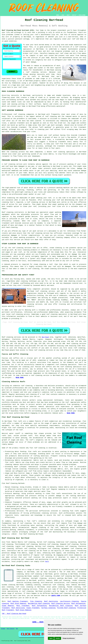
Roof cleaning (8, 337)
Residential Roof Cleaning (39, 604)
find (8, 542)
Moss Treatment (23, 606)
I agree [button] (51, 638)
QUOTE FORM (56, 596)
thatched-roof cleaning (53, 237)
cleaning (10, 212)
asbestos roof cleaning (23, 386)
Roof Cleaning (11, 629)
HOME (58, 15)
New (17, 629)
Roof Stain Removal (18, 604)
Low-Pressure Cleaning (69, 601)
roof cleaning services (76, 583)
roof (14, 248)
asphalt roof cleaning (43, 576)
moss (49, 102)
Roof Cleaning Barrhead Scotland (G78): (18, 30)
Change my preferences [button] (69, 638)
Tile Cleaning (36, 601)
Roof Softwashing (78, 604)
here (47, 562)
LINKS (63, 15)
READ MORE (71, 413)
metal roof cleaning (34, 574)
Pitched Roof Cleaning (66, 608)
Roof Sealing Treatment (18, 601)
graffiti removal (45, 580)
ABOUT (68, 15)
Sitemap (3, 629)
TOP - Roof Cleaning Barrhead (14, 614)
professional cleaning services (43, 513)
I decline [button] (58, 638)
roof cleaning (32, 72)
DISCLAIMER (82, 15)
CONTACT (74, 15)
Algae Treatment (33, 608)
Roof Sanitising (51, 601)
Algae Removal (8, 606)
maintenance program (77, 49)
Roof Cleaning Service (61, 604)
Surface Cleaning (48, 608)
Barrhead (45, 337)
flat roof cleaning (37, 448)
